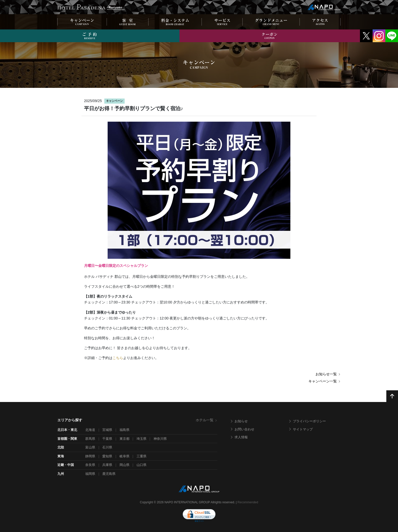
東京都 (125, 439)
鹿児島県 (109, 474)
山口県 (142, 465)
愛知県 (107, 456)
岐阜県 (125, 456)
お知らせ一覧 (328, 374)
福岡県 (90, 474)
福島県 (125, 430)
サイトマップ (301, 429)
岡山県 (125, 465)
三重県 (142, 456)
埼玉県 (142, 439)
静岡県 (90, 456)
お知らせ (239, 421)
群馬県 (90, 439)
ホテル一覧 (206, 420)
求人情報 (239, 437)
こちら (118, 358)
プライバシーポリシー (307, 421)
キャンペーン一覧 (325, 381)
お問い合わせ (242, 429)
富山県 (90, 447)
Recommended (248, 502)
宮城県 (107, 430)
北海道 (90, 430)
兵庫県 (107, 465)
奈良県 (90, 465)
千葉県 (107, 439)
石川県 (107, 447)
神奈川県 (160, 439)
